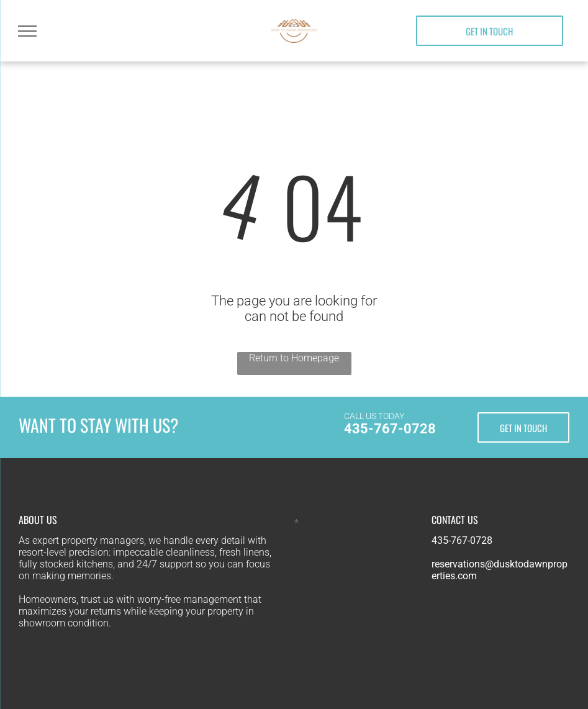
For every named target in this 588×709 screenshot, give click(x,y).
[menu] (27, 31)
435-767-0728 (390, 429)
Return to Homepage (294, 358)
